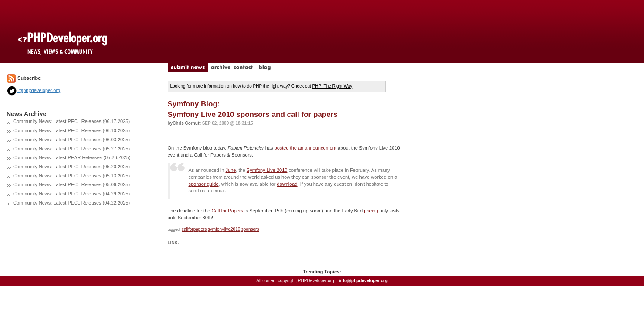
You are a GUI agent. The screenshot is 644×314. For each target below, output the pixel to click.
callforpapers (194, 229)
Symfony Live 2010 (267, 170)
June (231, 170)
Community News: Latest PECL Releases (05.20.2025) (71, 167)
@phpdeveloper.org (33, 90)
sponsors (250, 229)
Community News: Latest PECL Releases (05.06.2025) (71, 184)
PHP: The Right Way (332, 86)
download (287, 184)
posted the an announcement (306, 148)
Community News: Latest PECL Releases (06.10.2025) (71, 130)
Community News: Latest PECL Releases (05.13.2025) (71, 176)
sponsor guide (204, 184)
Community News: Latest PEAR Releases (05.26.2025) (72, 157)
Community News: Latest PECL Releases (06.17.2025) (71, 121)
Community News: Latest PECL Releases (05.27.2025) (71, 149)
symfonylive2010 (224, 229)
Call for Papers (227, 211)
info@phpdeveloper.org (363, 281)
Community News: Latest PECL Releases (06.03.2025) (71, 140)
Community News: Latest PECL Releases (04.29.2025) (71, 194)
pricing (371, 211)
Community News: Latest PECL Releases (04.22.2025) (71, 203)
